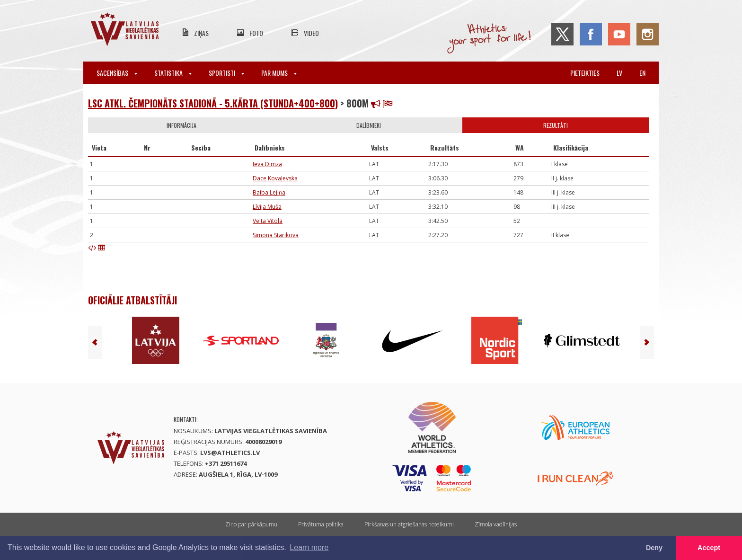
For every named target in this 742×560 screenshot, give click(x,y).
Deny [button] (654, 548)
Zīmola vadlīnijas (496, 524)
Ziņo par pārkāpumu (251, 524)
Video (311, 33)
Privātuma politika (321, 524)
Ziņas (201, 33)
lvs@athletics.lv (230, 453)
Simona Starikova (276, 235)
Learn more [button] (309, 547)
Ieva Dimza (267, 164)
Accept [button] (709, 548)
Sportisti (226, 73)
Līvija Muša (267, 207)
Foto (256, 33)
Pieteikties (585, 73)
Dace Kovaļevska (275, 178)
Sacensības (117, 73)
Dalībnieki (369, 125)
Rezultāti (556, 125)
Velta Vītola (268, 221)
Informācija (181, 125)
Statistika (173, 73)
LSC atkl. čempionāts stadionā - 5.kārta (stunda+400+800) (213, 103)
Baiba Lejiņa (269, 192)
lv (619, 73)
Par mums (279, 73)
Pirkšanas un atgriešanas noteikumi (409, 524)
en (642, 73)
